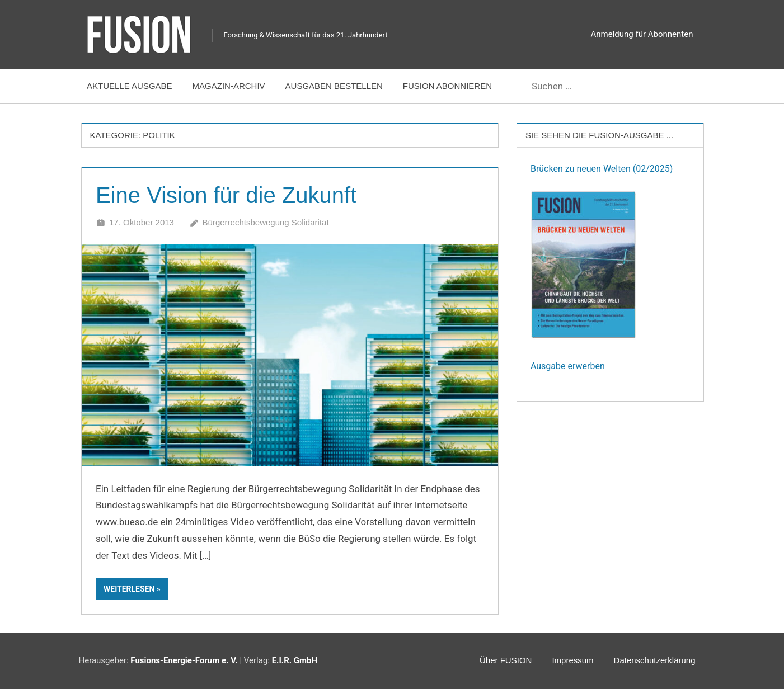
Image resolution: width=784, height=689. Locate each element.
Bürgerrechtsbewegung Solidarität (266, 222)
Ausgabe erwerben (568, 366)
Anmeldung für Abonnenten (642, 34)
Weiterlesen (129, 589)
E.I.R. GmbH (295, 660)
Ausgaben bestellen (334, 86)
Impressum (572, 660)
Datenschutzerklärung (655, 660)
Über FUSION (506, 660)
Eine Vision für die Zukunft (226, 195)
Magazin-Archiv (229, 86)
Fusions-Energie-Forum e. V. (184, 660)
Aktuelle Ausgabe (130, 86)
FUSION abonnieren (447, 86)
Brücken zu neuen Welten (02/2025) (602, 169)
